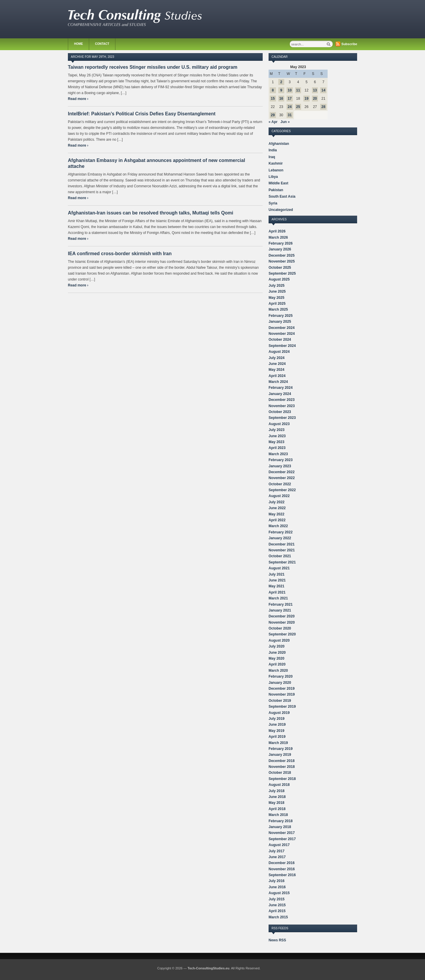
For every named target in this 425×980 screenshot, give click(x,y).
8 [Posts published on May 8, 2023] (273, 90)
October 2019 (280, 701)
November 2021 (282, 550)
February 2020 (281, 676)
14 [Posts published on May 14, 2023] (323, 90)
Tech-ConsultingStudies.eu (209, 968)
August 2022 (279, 496)
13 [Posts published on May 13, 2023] (315, 90)
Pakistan (276, 190)
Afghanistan (279, 144)
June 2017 (277, 857)
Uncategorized (281, 210)
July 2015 (277, 899)
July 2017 (277, 851)
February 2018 (281, 821)
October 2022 (280, 484)
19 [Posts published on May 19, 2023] (307, 99)
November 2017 (282, 833)
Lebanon (276, 170)
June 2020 (277, 653)
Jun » (285, 122)
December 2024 (282, 328)
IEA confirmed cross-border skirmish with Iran (120, 254)
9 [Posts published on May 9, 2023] (281, 90)
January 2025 (280, 322)
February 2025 (281, 316)
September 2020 (282, 634)
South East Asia (282, 196)
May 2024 (276, 370)
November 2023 (282, 406)
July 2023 (277, 430)
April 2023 (277, 448)
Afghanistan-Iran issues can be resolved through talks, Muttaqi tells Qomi (151, 213)
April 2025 (277, 304)
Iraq (272, 157)
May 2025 (276, 298)
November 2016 (282, 869)
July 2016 (277, 881)
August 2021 (279, 568)
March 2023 (278, 454)
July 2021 (277, 574)
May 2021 (276, 586)
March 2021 (278, 598)
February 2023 (281, 460)
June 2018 (277, 797)
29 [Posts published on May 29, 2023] (273, 115)
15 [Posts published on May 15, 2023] (273, 99)
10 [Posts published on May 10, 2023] (290, 90)
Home (79, 44)
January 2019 (280, 755)
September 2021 (282, 562)
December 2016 (282, 863)
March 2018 (278, 815)
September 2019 (282, 707)
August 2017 (279, 845)
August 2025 (279, 279)
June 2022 (277, 508)
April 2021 (277, 592)
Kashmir (276, 163)
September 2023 (282, 418)
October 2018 (280, 773)
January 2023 (280, 466)
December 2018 (282, 761)
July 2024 (277, 358)
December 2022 (282, 472)
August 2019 (279, 713)
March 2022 (278, 526)
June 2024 (277, 364)
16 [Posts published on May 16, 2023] (281, 99)
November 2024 (282, 334)
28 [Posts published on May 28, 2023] (323, 107)
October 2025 (280, 268)
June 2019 (277, 725)
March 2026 (278, 237)
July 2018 (277, 791)
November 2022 (282, 478)
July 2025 (277, 286)
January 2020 (280, 683)
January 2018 (280, 827)
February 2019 (281, 749)
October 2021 (280, 556)
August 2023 (279, 424)
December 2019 (282, 689)
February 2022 (281, 532)
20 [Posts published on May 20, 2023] (315, 99)
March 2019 (278, 743)
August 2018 (279, 785)
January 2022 (280, 538)
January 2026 (280, 249)
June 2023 (277, 436)
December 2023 (282, 400)
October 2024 (280, 340)
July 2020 (277, 646)
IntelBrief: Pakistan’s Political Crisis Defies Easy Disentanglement (142, 114)
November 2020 (282, 622)
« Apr (273, 122)
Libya (273, 177)
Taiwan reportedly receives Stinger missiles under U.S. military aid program (153, 67)
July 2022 (277, 502)
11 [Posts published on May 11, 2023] (298, 90)
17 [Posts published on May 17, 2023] (290, 99)
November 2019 (282, 694)
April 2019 (277, 737)
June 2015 (277, 905)
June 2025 (277, 291)
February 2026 (281, 243)
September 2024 (282, 346)
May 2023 (276, 442)
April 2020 (277, 664)
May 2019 (276, 731)
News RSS (277, 940)
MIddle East (278, 183)
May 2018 (276, 803)
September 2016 (282, 875)
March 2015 (278, 917)
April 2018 (277, 809)
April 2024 (277, 376)
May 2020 (276, 658)
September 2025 (282, 273)
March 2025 (278, 309)
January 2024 (280, 394)
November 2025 (282, 261)
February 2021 (281, 604)
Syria (273, 203)
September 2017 (282, 839)
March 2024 (278, 382)
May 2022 (276, 514)
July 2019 (277, 719)
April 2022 (277, 520)
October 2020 (280, 628)
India (273, 150)
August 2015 (279, 893)
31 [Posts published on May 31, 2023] (290, 115)
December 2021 (282, 544)
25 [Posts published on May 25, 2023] (298, 107)
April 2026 (277, 231)
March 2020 (278, 671)
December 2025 (282, 255)
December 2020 (282, 616)
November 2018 (282, 767)
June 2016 (277, 887)
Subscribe (349, 44)
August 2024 (279, 352)
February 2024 (281, 388)
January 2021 (280, 610)
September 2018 (282, 779)
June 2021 (277, 580)
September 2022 (282, 490)
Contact (102, 44)
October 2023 (280, 412)
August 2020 (279, 640)
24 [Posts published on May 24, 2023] (290, 107)
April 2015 (277, 911)
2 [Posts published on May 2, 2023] (281, 82)
